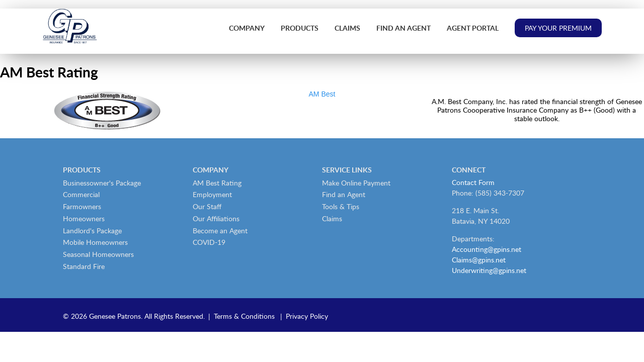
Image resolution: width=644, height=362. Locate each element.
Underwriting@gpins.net (489, 270)
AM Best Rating (217, 183)
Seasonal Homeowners (98, 254)
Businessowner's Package (102, 183)
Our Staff (207, 206)
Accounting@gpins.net (487, 249)
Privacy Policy (307, 316)
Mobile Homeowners (95, 242)
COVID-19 (209, 242)
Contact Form (473, 182)
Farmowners (82, 206)
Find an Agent (404, 28)
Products (300, 28)
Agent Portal (473, 28)
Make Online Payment (356, 183)
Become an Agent (220, 231)
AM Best (322, 94)
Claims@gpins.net (479, 260)
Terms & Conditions (244, 316)
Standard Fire (84, 266)
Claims (347, 28)
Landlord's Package (92, 231)
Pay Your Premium (558, 28)
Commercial (81, 194)
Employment (212, 194)
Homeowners (84, 218)
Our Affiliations (216, 218)
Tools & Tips (341, 206)
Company (247, 28)
